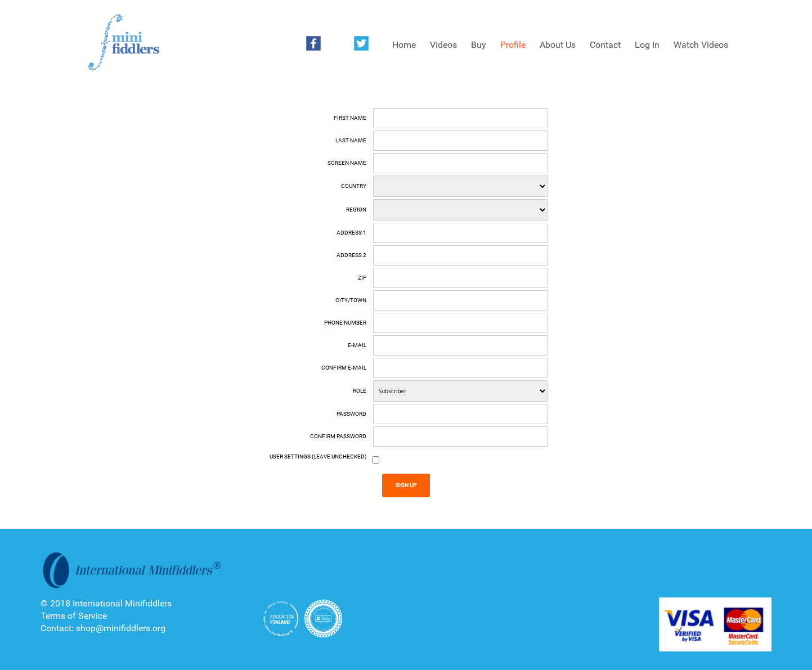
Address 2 (351, 255)
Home (404, 45)
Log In (647, 45)
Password (351, 414)
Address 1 (351, 233)
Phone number (345, 323)
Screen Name (347, 163)
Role (360, 391)
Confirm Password (338, 436)
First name (350, 118)
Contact (605, 45)
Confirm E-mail (344, 368)
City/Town (351, 300)
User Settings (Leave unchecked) (318, 457)
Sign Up (406, 485)
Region (356, 210)
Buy (479, 45)
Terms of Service (74, 616)
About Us (558, 45)
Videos (443, 45)
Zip (362, 278)
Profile (513, 45)
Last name (351, 140)
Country (354, 186)
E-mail (357, 345)
